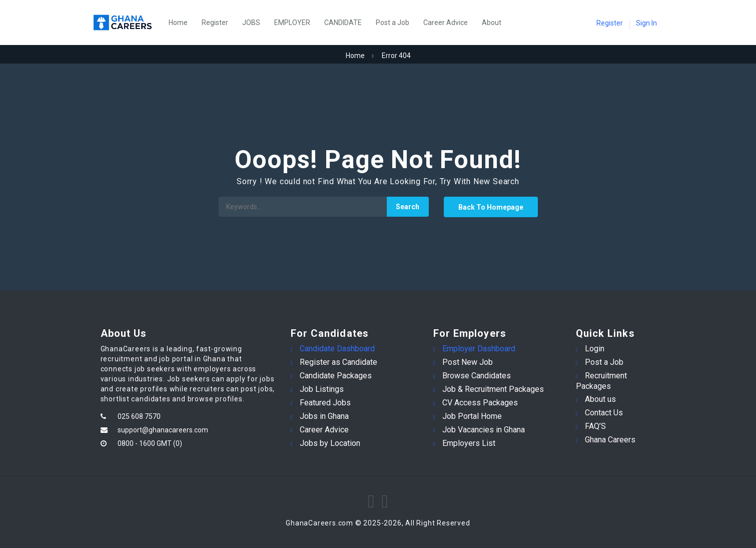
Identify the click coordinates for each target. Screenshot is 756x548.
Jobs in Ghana (324, 416)
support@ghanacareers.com (163, 430)
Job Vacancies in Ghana (484, 430)
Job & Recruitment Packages (493, 389)
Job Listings (322, 389)
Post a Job (393, 23)
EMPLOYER (292, 23)
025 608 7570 (139, 416)
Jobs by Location (330, 443)
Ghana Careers (610, 440)
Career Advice (446, 23)
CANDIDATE (343, 23)
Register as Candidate (338, 362)
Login (595, 349)
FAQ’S (595, 426)
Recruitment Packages (601, 381)
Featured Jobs (325, 403)
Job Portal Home (472, 416)
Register (215, 23)
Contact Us (604, 413)
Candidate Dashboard (337, 349)
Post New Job (468, 362)
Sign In (646, 23)
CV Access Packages (480, 403)
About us (600, 399)
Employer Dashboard (479, 349)
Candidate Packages (336, 376)
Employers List (469, 443)
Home (178, 23)
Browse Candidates (477, 376)
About (492, 23)
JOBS (251, 23)
